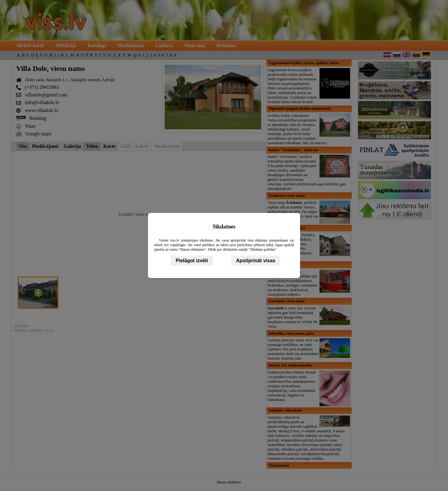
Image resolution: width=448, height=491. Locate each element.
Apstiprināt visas (256, 261)
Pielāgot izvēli (192, 261)
